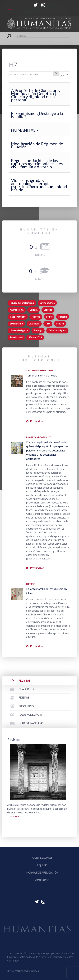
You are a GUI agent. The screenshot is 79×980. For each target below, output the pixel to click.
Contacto (42, 880)
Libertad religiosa (19, 331)
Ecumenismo (16, 324)
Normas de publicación (42, 873)
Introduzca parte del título (9, 71)
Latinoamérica (47, 303)
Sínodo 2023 (35, 337)
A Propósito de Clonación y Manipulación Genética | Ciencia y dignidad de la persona (36, 95)
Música (60, 324)
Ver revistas (16, 817)
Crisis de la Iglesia (57, 331)
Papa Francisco (18, 317)
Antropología (17, 310)
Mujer (49, 317)
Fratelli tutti (16, 337)
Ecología (38, 331)
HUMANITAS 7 (25, 130)
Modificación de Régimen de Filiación (37, 145)
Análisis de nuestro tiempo (40, 371)
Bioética (48, 310)
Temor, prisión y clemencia (42, 375)
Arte (48, 324)
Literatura (34, 324)
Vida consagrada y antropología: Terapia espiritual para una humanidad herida (39, 185)
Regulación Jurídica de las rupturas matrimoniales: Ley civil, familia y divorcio (37, 164)
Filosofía (36, 317)
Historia (63, 317)
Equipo (42, 865)
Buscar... (7, 34)
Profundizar (37, 421)
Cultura (34, 310)
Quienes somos (42, 858)
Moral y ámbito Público (39, 437)
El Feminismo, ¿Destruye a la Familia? (37, 115)
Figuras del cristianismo (22, 303)
